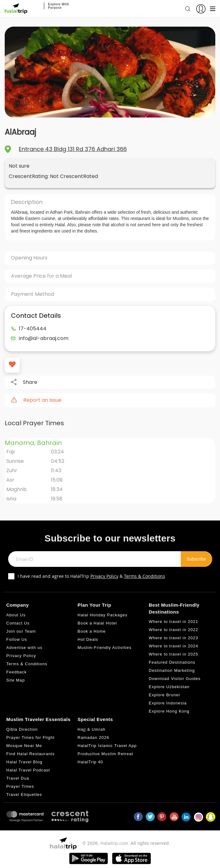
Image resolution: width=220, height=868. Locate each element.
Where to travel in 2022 (173, 630)
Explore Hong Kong (169, 711)
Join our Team (21, 631)
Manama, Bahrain (33, 443)
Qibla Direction (22, 729)
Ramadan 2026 (93, 737)
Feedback (16, 672)
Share (30, 382)
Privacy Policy (104, 576)
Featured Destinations (172, 662)
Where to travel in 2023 (173, 638)
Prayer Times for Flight (30, 737)
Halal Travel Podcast (28, 770)
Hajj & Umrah (91, 729)
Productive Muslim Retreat (105, 754)
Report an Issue (42, 400)
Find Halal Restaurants (30, 754)
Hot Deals (88, 639)
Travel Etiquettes (24, 795)
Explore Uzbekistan (169, 687)
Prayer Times (20, 786)
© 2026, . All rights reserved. (126, 843)
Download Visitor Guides (175, 679)
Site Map (16, 680)
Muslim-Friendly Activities (105, 648)
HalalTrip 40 (90, 762)
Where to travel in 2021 (173, 622)
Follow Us (17, 639)
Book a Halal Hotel (97, 623)
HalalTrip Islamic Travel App (107, 746)
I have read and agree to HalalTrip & (91, 576)
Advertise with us (24, 648)
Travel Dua (18, 778)
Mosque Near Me (24, 746)
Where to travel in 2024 (173, 646)
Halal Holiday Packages (102, 615)
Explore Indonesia (168, 703)
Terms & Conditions (145, 576)
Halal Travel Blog (24, 762)
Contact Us (18, 623)
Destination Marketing (172, 670)
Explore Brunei (164, 695)
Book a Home (92, 631)
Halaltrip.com (114, 843)
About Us (16, 615)
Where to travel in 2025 (173, 654)
